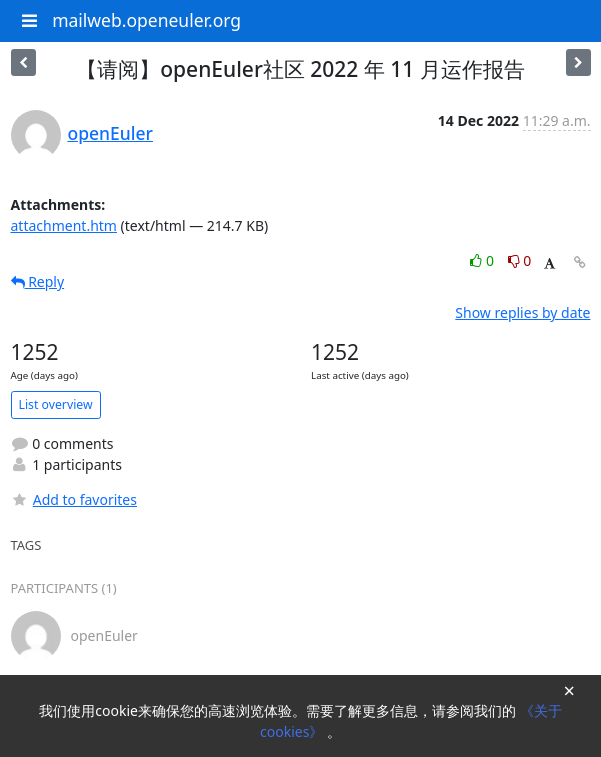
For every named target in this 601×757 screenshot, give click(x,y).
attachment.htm (64, 225)
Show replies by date (522, 312)
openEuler (110, 133)
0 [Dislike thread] (520, 260)
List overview (56, 404)
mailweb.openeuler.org (146, 20)
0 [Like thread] (483, 260)
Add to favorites (74, 499)
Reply (38, 281)
